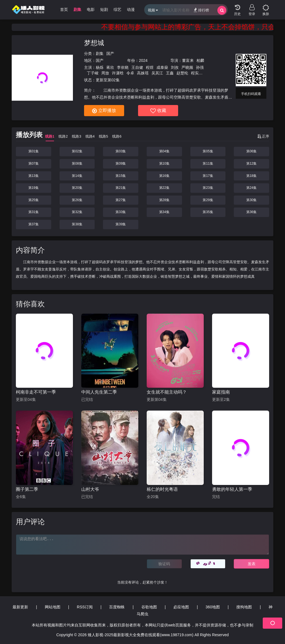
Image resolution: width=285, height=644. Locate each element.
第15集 (121, 176)
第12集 (251, 164)
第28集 (164, 200)
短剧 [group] (104, 9)
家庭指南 (221, 392)
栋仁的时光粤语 (162, 489)
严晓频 (187, 67)
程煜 (150, 67)
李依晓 (123, 67)
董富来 (188, 60)
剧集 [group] (77, 9)
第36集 (251, 212)
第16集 (164, 176)
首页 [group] (64, 9)
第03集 (121, 151)
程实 (195, 73)
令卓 (130, 73)
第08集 (77, 164)
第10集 (164, 164)
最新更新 (20, 607)
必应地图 (181, 607)
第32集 (77, 212)
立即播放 (104, 111)
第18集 (251, 176)
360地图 (213, 607)
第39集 (121, 224)
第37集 (34, 224)
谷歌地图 (149, 607)
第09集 (121, 164)
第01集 (34, 151)
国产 (110, 53)
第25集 (34, 200)
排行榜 (201, 10)
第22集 (164, 188)
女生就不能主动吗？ (167, 392)
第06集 (251, 151)
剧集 (100, 53)
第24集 (251, 188)
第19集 (34, 188)
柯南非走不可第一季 (36, 392)
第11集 (208, 164)
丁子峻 (93, 73)
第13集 (34, 176)
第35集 (208, 212)
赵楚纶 (182, 73)
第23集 (208, 188)
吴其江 (157, 73)
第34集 (164, 212)
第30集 (251, 200)
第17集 (208, 176)
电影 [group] (91, 9)
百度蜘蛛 (117, 607)
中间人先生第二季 (99, 392)
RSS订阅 (85, 607)
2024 (143, 60)
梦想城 (94, 43)
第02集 (77, 151)
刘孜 (175, 67)
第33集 (121, 212)
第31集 (34, 212)
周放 (105, 73)
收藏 (158, 111)
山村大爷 (90, 489)
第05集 (208, 151)
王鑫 (170, 73)
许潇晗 (118, 73)
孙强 (200, 67)
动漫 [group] (131, 9)
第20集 (77, 188)
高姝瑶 (143, 73)
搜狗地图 (244, 607)
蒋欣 (110, 67)
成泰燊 (162, 67)
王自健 (137, 67)
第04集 (164, 151)
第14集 (77, 176)
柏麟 (200, 60)
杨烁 (100, 67)
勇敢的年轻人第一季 (232, 489)
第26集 (77, 200)
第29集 (208, 200)
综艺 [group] (117, 9)
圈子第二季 (27, 489)
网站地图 (53, 607)
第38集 (77, 224)
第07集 (34, 164)
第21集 (121, 188)
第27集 (121, 200)
